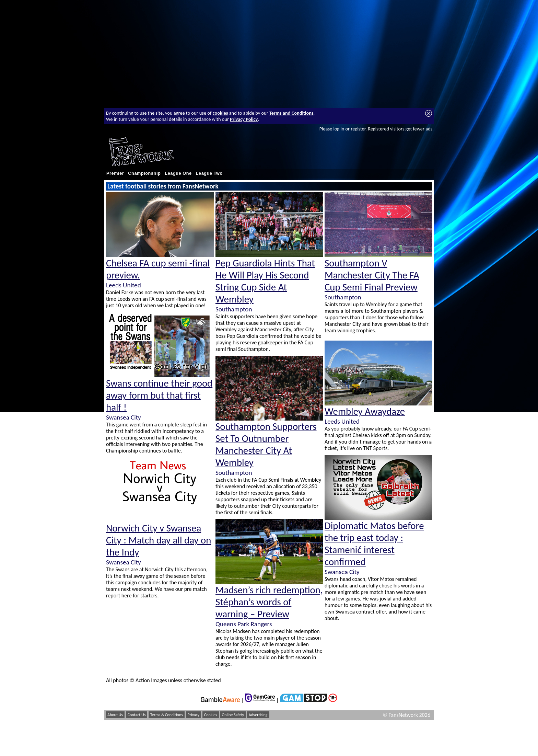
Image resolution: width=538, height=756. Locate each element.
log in (339, 129)
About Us (115, 715)
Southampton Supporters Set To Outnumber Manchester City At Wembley (266, 445)
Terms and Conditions (291, 113)
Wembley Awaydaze (365, 411)
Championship (144, 173)
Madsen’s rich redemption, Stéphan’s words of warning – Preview (269, 602)
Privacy (194, 715)
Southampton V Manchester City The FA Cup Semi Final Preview (372, 275)
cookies (220, 113)
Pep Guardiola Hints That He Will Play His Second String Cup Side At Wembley (265, 281)
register (358, 129)
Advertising (258, 715)
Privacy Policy (244, 119)
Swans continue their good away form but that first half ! (159, 395)
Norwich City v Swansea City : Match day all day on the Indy (159, 540)
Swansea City (124, 417)
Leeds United (124, 285)
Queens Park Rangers (244, 624)
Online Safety (233, 715)
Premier (115, 173)
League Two (209, 173)
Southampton (234, 309)
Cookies (211, 715)
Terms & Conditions (167, 715)
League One (178, 173)
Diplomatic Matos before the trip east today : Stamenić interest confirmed (374, 544)
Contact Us (137, 715)
